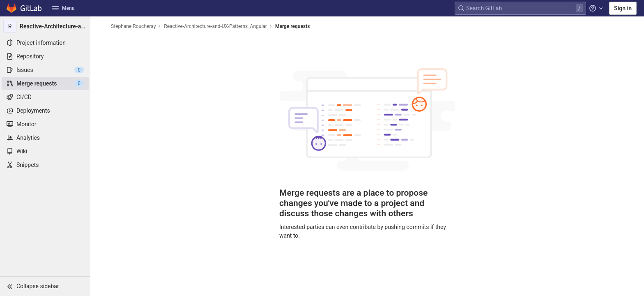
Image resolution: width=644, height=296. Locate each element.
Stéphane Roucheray (133, 26)
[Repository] (45, 56)
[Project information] (45, 43)
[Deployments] (45, 111)
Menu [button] (63, 8)
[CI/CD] (45, 97)
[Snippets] (45, 165)
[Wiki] (45, 151)
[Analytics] (45, 138)
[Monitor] (45, 124)
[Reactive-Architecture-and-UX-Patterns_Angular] (45, 26)
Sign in (623, 8)
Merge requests (292, 26)
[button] (45, 286)
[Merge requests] (45, 83)
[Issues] (45, 70)
